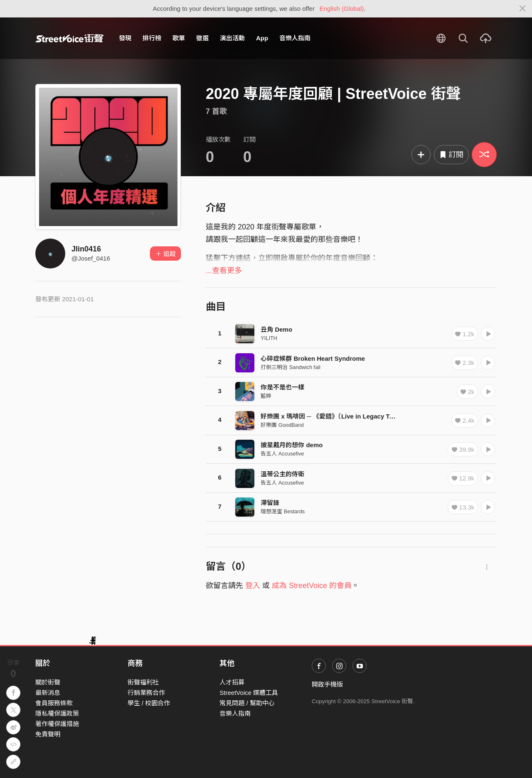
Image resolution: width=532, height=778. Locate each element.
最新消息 (48, 693)
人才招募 (232, 682)
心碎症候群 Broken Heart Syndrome (313, 358)
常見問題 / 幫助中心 (247, 703)
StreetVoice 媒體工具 (249, 693)
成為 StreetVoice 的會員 (312, 586)
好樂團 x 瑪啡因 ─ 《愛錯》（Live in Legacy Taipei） (335, 416)
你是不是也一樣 (282, 387)
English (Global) (342, 9)
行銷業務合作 (146, 693)
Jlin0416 (86, 249)
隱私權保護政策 (57, 713)
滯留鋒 (270, 503)
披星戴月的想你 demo (292, 445)
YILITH (269, 338)
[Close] (523, 9)
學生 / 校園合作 (149, 703)
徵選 (202, 38)
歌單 (179, 38)
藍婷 (266, 396)
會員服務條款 (54, 703)
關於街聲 (48, 682)
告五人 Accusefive (282, 454)
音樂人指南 (295, 38)
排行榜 (152, 38)
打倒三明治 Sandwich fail (291, 367)
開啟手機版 (327, 684)
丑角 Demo (276, 329)
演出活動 (232, 38)
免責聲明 (48, 734)
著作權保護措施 (57, 724)
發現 (125, 38)
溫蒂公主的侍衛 (282, 474)
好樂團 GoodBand (282, 425)
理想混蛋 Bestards (283, 511)
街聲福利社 (143, 682)
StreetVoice (70, 38)
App (262, 38)
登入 (253, 586)
